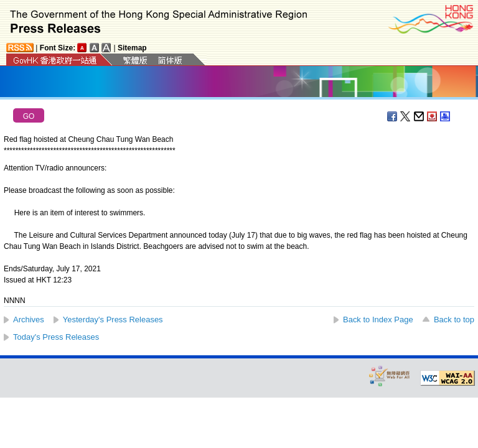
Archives (29, 320)
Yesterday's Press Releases (113, 320)
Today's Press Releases (56, 337)
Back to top (454, 320)
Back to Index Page (378, 320)
